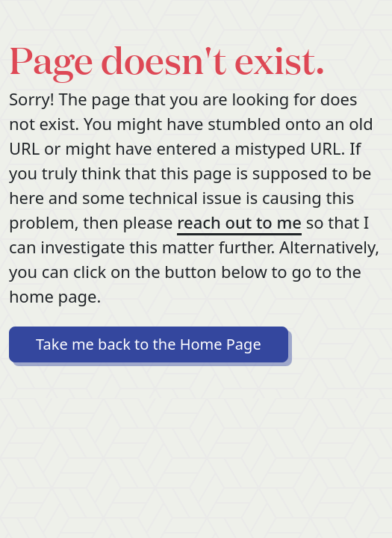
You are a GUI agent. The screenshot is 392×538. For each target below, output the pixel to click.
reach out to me (239, 222)
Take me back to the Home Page (149, 344)
